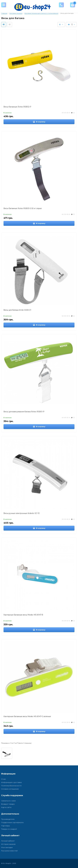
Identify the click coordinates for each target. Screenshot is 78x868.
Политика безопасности (11, 786)
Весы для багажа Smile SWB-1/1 (17, 310)
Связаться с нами (8, 801)
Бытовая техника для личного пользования (41, 13)
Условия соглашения (10, 789)
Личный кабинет (8, 841)
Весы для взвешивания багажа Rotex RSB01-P (24, 412)
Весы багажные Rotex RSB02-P (17, 107)
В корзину (39, 122)
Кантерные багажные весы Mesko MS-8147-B (23, 615)
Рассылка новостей (9, 851)
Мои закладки (7, 847)
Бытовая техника (16, 13)
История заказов (8, 844)
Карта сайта (6, 807)
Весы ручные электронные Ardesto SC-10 (22, 513)
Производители (8, 819)
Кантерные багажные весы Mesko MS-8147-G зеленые (27, 716)
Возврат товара (8, 804)
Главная (4, 13)
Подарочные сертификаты (12, 822)
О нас (4, 779)
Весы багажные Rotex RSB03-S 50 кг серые (23, 208)
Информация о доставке (11, 782)
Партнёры (6, 826)
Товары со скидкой (9, 829)
